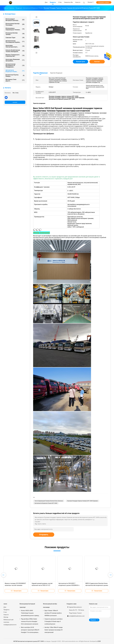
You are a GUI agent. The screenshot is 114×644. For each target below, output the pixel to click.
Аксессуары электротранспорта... (15, 46)
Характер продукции (56, 73)
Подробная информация (40, 73)
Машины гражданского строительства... (15, 55)
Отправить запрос (104, 2)
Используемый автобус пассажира (50, 606)
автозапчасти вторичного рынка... (15, 71)
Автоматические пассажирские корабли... (15, 42)
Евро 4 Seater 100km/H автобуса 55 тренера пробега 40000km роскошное (53, 613)
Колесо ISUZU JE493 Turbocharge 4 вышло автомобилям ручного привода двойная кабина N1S (30, 613)
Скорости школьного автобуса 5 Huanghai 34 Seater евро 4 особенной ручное (53, 621)
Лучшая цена (81, 62)
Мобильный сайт (9, 620)
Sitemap (6, 617)
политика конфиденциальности (10, 623)
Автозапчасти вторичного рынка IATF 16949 (46, 503)
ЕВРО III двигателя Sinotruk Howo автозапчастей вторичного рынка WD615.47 (97, 585)
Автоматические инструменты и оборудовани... (15, 65)
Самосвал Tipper (15, 38)
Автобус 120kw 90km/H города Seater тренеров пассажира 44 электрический (54, 630)
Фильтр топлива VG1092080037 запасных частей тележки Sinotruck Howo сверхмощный (15, 585)
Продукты (7, 610)
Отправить (44, 535)
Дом (5, 607)
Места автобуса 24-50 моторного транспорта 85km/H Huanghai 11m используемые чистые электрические (30, 630)
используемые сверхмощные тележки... (15, 29)
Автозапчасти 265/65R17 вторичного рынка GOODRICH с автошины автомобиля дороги (69, 585)
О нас (5, 612)
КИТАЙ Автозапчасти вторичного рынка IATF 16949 (29, 641)
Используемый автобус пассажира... (15, 24)
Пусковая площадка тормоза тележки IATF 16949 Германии (82, 501)
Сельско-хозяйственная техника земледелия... (15, 51)
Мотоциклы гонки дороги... (15, 80)
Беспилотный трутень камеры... (15, 76)
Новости (6, 615)
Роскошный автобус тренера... (15, 34)
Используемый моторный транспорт (27, 606)
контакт (15, 102)
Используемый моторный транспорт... (15, 20)
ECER (99, 641)
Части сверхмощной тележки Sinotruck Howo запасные (49, 501)
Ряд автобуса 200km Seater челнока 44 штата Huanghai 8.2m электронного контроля (30, 621)
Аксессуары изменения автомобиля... (15, 60)
